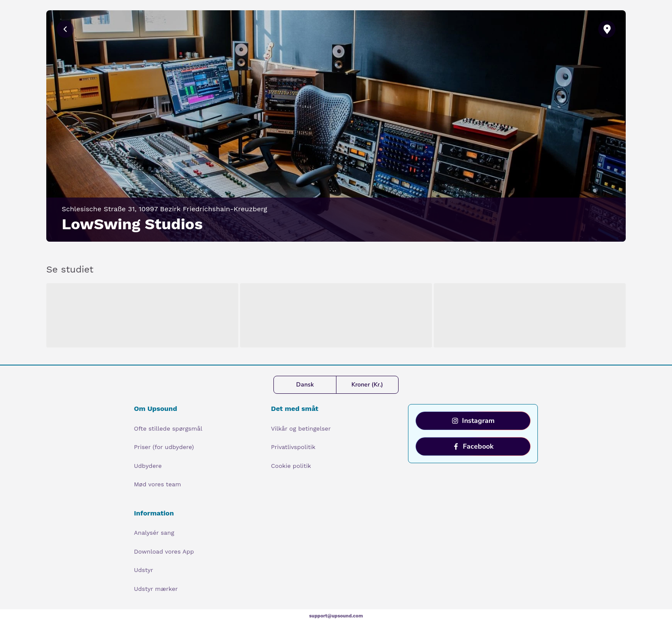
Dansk (305, 385)
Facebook (473, 446)
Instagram (473, 421)
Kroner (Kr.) (367, 385)
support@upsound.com (336, 616)
